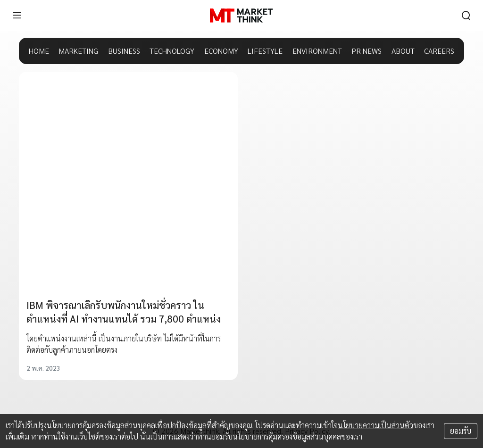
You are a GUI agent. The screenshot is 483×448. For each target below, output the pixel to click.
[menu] (17, 16)
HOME (39, 51)
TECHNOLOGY (172, 51)
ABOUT (403, 51)
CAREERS (439, 51)
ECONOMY (221, 51)
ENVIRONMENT (317, 51)
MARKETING (78, 51)
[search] (466, 16)
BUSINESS (124, 51)
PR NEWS (366, 51)
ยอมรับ (461, 431)
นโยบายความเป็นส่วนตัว (375, 425)
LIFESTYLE (265, 51)
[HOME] (241, 16)
